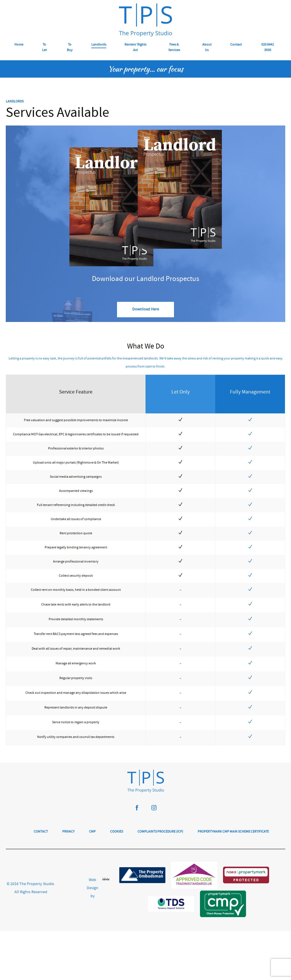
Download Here (146, 310)
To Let (44, 48)
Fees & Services (174, 48)
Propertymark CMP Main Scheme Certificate (233, 829)
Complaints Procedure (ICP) (160, 829)
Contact (236, 45)
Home (19, 45)
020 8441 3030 (268, 48)
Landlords (99, 45)
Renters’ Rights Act (135, 48)
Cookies (117, 829)
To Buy (70, 48)
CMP (92, 829)
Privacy (68, 829)
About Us (207, 48)
